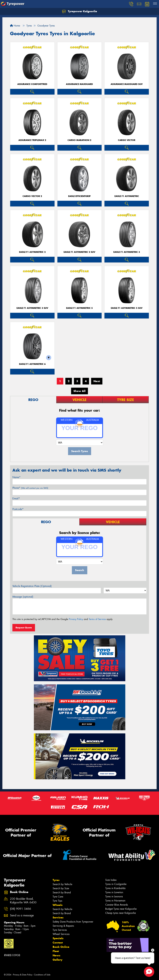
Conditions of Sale (42, 975)
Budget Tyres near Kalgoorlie (121, 909)
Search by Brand (62, 892)
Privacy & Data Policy (23, 975)
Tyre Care (58, 897)
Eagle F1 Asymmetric (127, 196)
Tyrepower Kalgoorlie (79, 11)
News (56, 955)
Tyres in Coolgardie (116, 884)
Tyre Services (60, 930)
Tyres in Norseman (115, 901)
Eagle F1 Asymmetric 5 (79, 308)
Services (58, 917)
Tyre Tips (57, 901)
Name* (16, 477)
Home (15, 26)
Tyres (56, 880)
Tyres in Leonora (114, 896)
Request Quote (24, 628)
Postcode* (18, 509)
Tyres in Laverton (114, 892)
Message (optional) (23, 597)
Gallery (57, 960)
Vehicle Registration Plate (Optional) (32, 586)
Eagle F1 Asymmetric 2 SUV (79, 252)
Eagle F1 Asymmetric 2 (32, 252)
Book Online (61, 947)
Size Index (111, 880)
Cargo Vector (127, 140)
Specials (58, 938)
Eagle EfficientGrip (79, 196)
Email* (16, 498)
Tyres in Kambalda (115, 888)
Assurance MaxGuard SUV (127, 84)
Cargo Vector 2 (32, 196)
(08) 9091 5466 (21, 909)
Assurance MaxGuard (79, 84)
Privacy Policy (76, 619)
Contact (58, 943)
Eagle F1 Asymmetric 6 (32, 364)
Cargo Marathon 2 (79, 140)
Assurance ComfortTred (32, 84)
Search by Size (61, 888)
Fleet (56, 951)
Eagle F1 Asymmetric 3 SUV (32, 308)
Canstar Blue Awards (117, 905)
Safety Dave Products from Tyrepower (73, 922)
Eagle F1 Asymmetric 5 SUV (127, 308)
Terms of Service (97, 619)
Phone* (30, 488)
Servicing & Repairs (63, 926)
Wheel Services (61, 934)
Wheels (58, 905)
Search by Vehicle (62, 884)
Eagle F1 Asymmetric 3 (127, 252)
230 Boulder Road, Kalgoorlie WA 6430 (23, 901)
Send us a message (22, 915)
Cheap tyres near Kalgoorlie (121, 913)
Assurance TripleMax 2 (32, 140)
